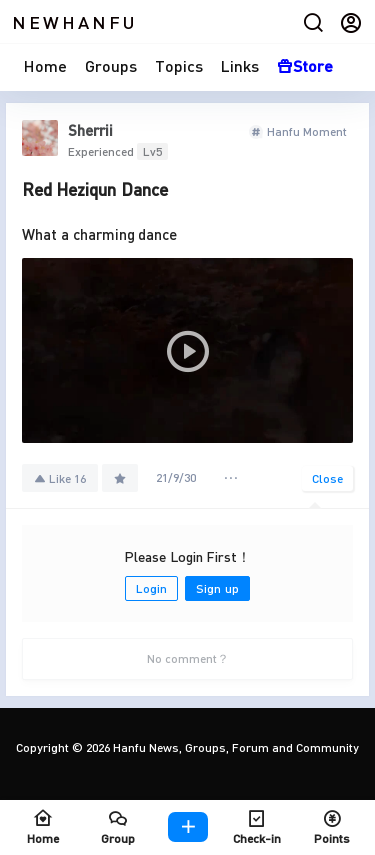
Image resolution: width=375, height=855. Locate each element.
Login (151, 588)
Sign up (217, 588)
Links (240, 65)
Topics (179, 65)
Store (305, 65)
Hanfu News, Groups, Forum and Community (234, 747)
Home (45, 65)
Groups (111, 65)
